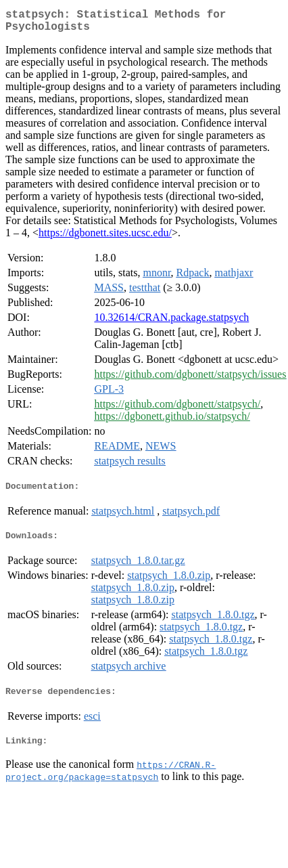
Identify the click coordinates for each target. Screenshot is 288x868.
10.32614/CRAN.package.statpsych (171, 323)
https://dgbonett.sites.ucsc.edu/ (105, 238)
